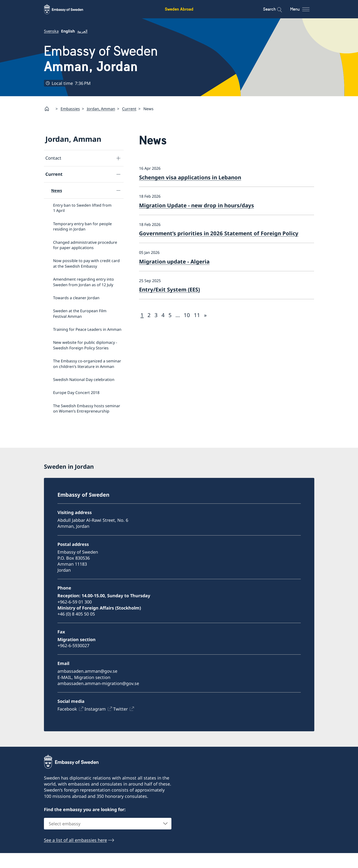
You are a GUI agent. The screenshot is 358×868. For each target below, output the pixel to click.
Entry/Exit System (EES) (169, 289)
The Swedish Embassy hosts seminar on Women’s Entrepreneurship (87, 408)
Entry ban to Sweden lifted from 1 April (82, 208)
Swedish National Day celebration (84, 380)
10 (187, 315)
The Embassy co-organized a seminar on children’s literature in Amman (87, 364)
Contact (53, 158)
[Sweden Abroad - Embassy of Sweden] (68, 9)
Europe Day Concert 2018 (76, 393)
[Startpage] (49, 109)
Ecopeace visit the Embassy (78, 424)
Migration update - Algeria (174, 261)
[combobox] (108, 839)
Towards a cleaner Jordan (76, 298)
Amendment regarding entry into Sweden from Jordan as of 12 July (84, 282)
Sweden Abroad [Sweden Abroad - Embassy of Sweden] (179, 9)
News (57, 190)
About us (55, 439)
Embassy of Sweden (101, 59)
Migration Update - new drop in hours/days (197, 205)
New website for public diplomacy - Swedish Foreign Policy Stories (85, 345)
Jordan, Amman (101, 109)
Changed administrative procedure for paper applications (85, 245)
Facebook (67, 724)
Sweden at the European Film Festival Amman (80, 313)
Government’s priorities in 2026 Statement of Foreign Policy (219, 233)
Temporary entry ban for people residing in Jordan (82, 226)
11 (197, 315)
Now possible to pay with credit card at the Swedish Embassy (86, 263)
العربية (82, 31)
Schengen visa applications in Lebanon (190, 177)
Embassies (70, 109)
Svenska (51, 31)
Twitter (120, 724)
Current (129, 109)
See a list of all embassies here (75, 855)
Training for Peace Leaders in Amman (87, 329)
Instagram (95, 724)
